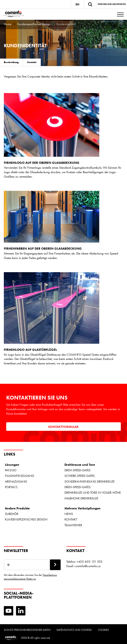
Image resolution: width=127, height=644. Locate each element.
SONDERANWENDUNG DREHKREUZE (90, 482)
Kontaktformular (63, 427)
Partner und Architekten (112, 4)
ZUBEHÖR (12, 514)
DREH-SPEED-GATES (77, 470)
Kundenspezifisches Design (34, 24)
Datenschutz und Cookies (74, 630)
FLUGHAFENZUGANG (20, 476)
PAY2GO (11, 470)
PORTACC (11, 487)
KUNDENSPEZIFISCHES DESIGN (26, 519)
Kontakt (32, 62)
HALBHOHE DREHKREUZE (81, 498)
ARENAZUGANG (16, 482)
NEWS (69, 514)
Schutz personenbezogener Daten (27, 630)
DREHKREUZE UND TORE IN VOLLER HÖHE (93, 493)
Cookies (103, 630)
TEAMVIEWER (73, 525)
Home (8, 24)
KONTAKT (71, 519)
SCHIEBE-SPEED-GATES (80, 476)
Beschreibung (11, 62)
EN (77, 4)
